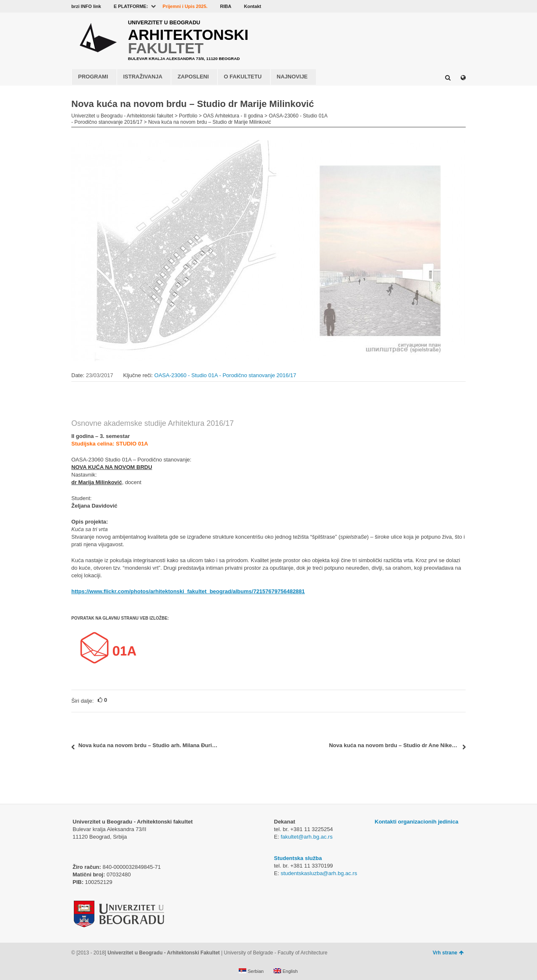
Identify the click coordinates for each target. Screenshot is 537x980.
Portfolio (188, 116)
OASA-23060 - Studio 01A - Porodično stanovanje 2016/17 (225, 375)
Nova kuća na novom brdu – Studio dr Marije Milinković (210, 122)
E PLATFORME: (131, 6)
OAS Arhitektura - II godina (233, 116)
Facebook (412, 6)
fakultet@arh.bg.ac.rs (307, 837)
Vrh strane (448, 953)
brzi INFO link (86, 6)
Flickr (436, 6)
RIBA (226, 6)
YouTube (424, 6)
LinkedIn (448, 6)
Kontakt (252, 6)
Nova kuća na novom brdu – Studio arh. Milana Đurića (148, 745)
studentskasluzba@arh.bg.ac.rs (319, 873)
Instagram (461, 6)
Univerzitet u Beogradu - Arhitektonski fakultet (122, 116)
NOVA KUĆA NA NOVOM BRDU (112, 467)
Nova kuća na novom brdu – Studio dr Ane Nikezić (394, 745)
